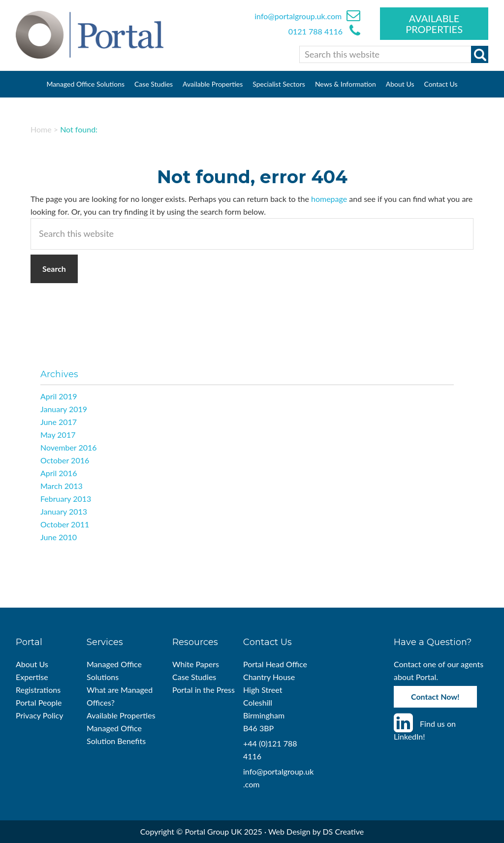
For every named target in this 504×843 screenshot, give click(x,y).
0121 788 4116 (316, 31)
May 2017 (58, 435)
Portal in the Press (204, 690)
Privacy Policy (40, 715)
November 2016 (69, 447)
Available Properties (434, 24)
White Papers (196, 664)
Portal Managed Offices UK (90, 34)
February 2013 (66, 499)
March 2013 (62, 486)
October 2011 (65, 524)
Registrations (38, 690)
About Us (32, 664)
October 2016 (65, 460)
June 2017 (59, 422)
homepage (329, 199)
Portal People (39, 702)
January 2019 (64, 409)
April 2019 (59, 396)
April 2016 (59, 473)
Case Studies (194, 677)
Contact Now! (435, 697)
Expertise (32, 677)
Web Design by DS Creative (316, 831)
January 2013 (64, 511)
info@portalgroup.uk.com (298, 16)
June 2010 (59, 537)
